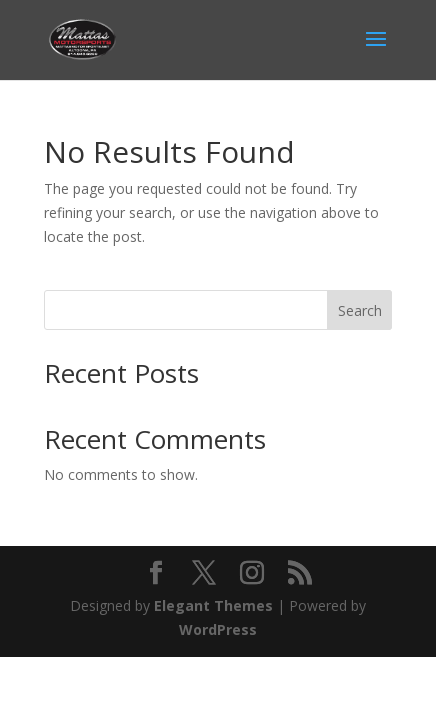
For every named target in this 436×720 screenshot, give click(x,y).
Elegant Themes (213, 605)
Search (360, 310)
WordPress (218, 629)
